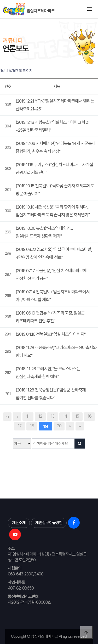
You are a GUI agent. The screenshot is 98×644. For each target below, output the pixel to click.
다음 (70, 426)
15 (77, 416)
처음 (7, 417)
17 (20, 426)
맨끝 (80, 426)
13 (53, 416)
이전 (17, 417)
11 (28, 416)
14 (65, 416)
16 (90, 416)
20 (59, 426)
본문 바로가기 (0, 18)
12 (40, 416)
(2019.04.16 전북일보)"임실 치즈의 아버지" (51, 334)
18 (32, 426)
